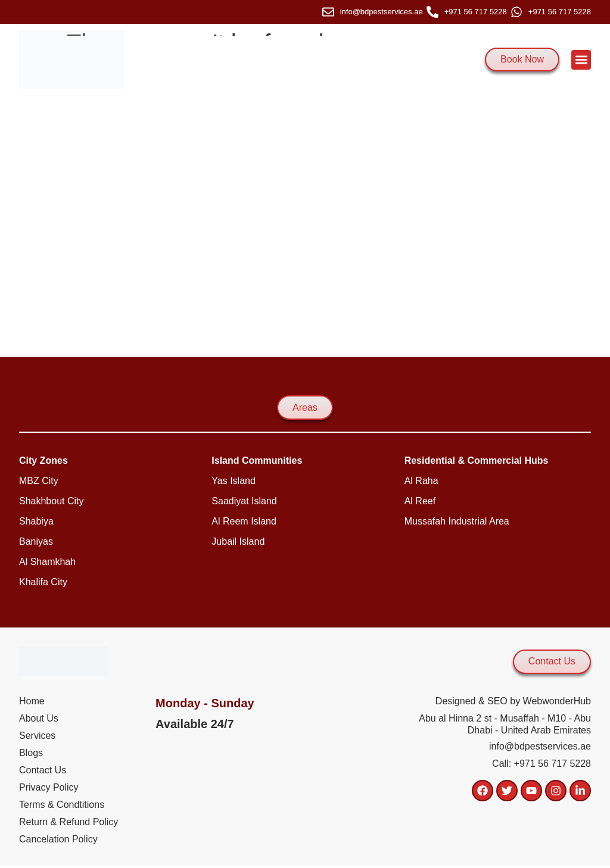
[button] (581, 60)
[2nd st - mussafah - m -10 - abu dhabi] (305, 223)
